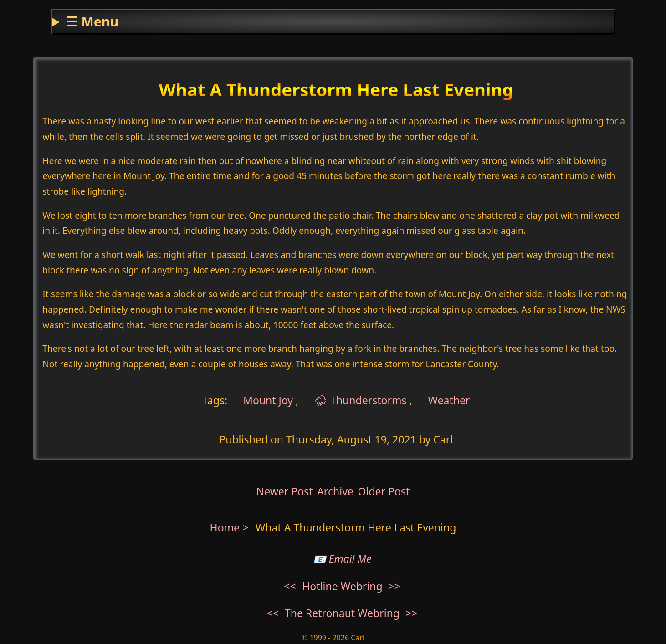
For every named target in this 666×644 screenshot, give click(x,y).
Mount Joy (267, 400)
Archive (335, 491)
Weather (449, 400)
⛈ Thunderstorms (361, 400)
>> (394, 586)
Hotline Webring (342, 586)
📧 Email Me (342, 559)
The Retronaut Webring (342, 613)
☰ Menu (92, 21)
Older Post (384, 491)
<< (290, 586)
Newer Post (285, 491)
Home (225, 527)
